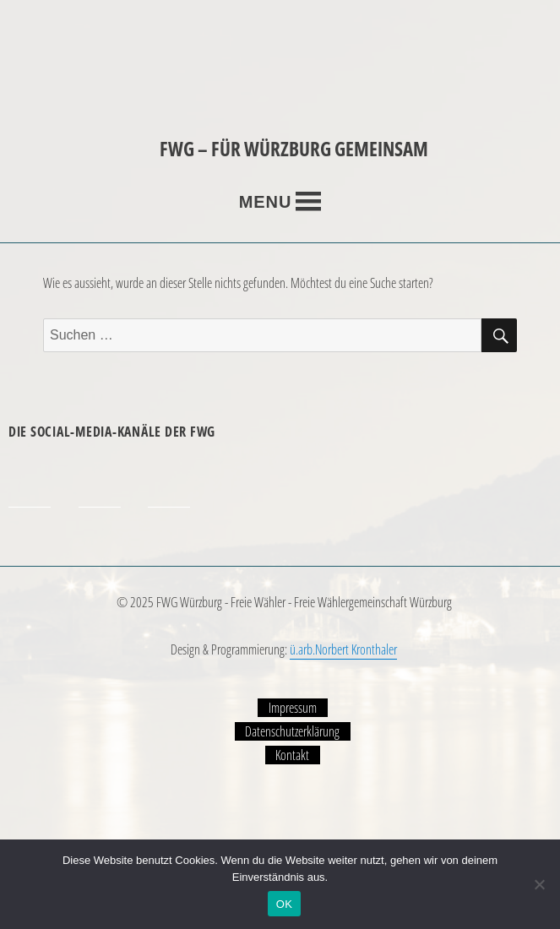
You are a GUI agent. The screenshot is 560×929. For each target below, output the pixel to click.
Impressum (293, 708)
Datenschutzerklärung (292, 731)
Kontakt (292, 755)
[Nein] (539, 884)
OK (284, 904)
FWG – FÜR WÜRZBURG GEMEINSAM (294, 149)
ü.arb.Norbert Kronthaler (343, 649)
